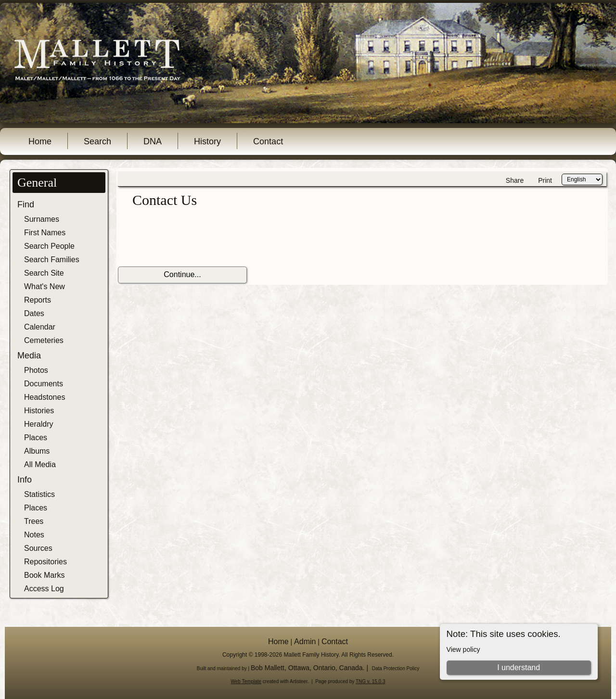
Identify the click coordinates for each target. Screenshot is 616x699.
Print (545, 180)
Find (26, 204)
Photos (36, 370)
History (207, 141)
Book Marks (44, 575)
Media (29, 356)
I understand (519, 667)
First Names (45, 233)
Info (25, 480)
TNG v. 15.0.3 (371, 681)
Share (515, 180)
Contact (268, 141)
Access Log (44, 589)
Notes (34, 535)
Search (97, 141)
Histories (39, 411)
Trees (34, 521)
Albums (37, 451)
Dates (34, 313)
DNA (153, 141)
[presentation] (191, 238)
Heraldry (38, 424)
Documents (44, 384)
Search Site (44, 273)
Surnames (42, 219)
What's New (45, 286)
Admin (305, 642)
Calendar (40, 327)
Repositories (45, 562)
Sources (38, 548)
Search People (49, 246)
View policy (463, 649)
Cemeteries (44, 340)
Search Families (52, 260)
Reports (38, 300)
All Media (40, 464)
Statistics (39, 494)
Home (40, 141)
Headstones (45, 397)
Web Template (246, 681)
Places (36, 438)
